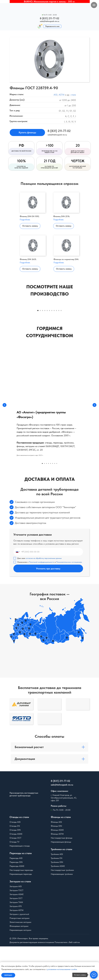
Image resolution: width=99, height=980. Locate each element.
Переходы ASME (17, 900)
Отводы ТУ (14, 875)
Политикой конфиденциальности (42, 596)
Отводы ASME (16, 867)
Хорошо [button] (8, 975)
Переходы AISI (16, 892)
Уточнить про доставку (48, 602)
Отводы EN (15, 860)
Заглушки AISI (16, 920)
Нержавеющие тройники (62, 908)
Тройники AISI (57, 888)
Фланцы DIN (56, 860)
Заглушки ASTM (16, 944)
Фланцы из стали (61, 851)
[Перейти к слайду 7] (52, 344)
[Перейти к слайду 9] (56, 344)
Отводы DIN (15, 864)
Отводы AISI (15, 856)
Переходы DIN (16, 896)
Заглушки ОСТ (16, 932)
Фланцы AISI (56, 856)
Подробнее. (25, 220)
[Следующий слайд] (94, 324)
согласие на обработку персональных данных (44, 592)
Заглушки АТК (16, 940)
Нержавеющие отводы (20, 879)
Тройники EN (57, 892)
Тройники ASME (58, 900)
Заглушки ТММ (16, 936)
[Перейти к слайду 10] (59, 344)
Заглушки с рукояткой (19, 948)
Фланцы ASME (57, 864)
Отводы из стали (19, 851)
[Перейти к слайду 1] (38, 344)
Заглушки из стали (20, 915)
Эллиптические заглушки (20, 956)
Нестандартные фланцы (62, 871)
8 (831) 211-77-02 (49, 18)
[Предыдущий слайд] (5, 324)
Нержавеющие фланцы (61, 875)
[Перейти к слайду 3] (43, 344)
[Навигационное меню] (94, 5)
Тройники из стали (61, 883)
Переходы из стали (21, 887)
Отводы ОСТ (15, 871)
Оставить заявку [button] (30, 226)
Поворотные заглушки (19, 952)
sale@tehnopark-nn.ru (49, 21)
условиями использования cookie (62, 969)
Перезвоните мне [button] (52, 26)
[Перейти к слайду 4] (45, 344)
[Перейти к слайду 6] (49, 344)
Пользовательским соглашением (69, 596)
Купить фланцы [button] (27, 132)
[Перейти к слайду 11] (61, 344)
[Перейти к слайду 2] (40, 344)
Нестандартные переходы (21, 904)
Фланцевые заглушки (19, 960)
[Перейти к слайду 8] (54, 344)
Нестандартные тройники (62, 904)
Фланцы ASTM (57, 867)
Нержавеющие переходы (21, 908)
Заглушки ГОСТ (16, 924)
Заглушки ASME (17, 928)
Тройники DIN (57, 896)
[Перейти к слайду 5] (47, 344)
